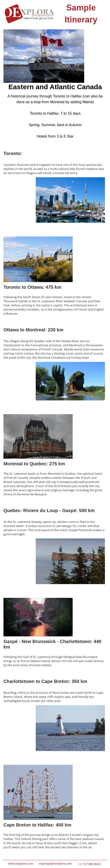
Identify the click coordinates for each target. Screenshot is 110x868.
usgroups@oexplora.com (55, 864)
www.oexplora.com (21, 864)
